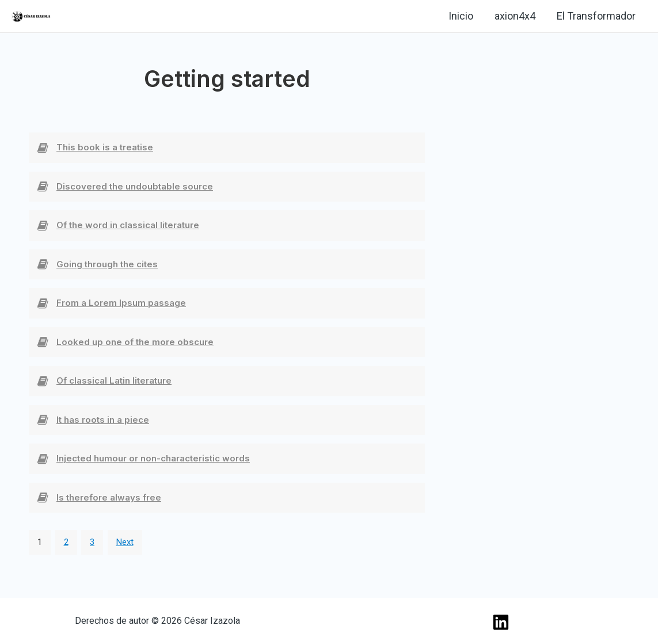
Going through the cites (107, 264)
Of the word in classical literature (128, 225)
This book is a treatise (105, 147)
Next (125, 542)
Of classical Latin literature (114, 380)
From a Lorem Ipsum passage (121, 303)
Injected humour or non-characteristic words (153, 458)
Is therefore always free (109, 497)
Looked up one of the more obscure (135, 342)
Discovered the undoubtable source (135, 186)
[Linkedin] (73, 17)
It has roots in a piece (103, 420)
